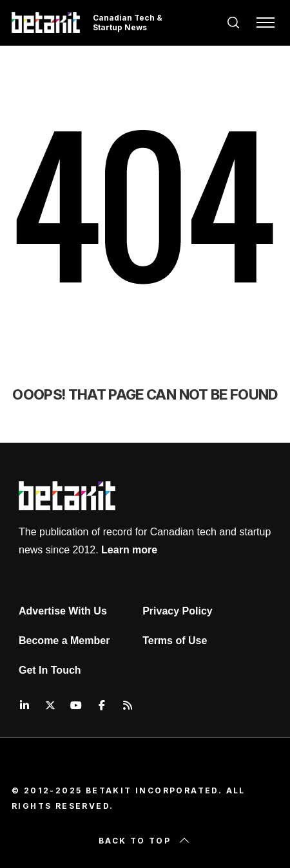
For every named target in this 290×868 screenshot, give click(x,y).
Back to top (145, 841)
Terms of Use (175, 641)
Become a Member (64, 641)
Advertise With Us (63, 611)
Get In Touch (50, 670)
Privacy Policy (178, 611)
